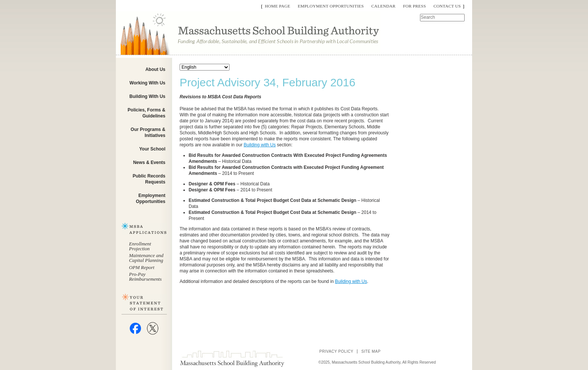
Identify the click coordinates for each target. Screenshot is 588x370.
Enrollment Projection (140, 246)
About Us (155, 69)
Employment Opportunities (331, 6)
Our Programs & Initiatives (148, 132)
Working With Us (147, 83)
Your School (152, 149)
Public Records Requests (149, 179)
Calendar (383, 6)
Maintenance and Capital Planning (146, 258)
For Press (415, 6)
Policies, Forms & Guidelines (146, 113)
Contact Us (447, 6)
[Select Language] (205, 67)
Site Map (371, 351)
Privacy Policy (336, 351)
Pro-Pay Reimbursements (145, 277)
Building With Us (147, 96)
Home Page (277, 6)
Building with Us (260, 145)
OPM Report (142, 267)
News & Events (149, 162)
